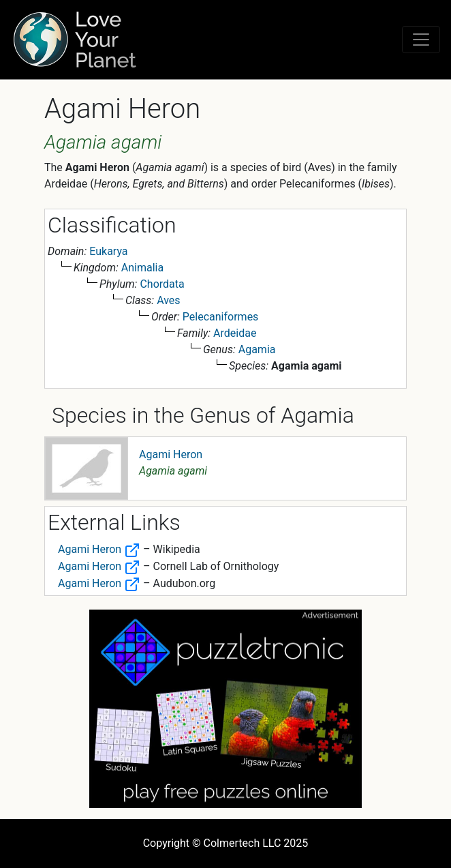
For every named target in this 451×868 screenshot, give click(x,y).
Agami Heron (171, 454)
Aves (168, 300)
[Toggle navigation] (421, 40)
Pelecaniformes (221, 317)
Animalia (142, 268)
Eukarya (108, 251)
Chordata (162, 284)
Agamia (257, 349)
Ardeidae (235, 333)
